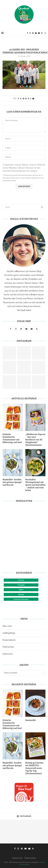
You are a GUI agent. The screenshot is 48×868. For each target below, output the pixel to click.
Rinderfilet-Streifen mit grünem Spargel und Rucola (12, 482)
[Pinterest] (33, 33)
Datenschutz (8, 647)
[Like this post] (15, 99)
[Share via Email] (33, 99)
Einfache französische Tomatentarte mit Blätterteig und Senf (12, 438)
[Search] (45, 33)
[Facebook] (28, 33)
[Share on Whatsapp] (31, 99)
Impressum (8, 654)
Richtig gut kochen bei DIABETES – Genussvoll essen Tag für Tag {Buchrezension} (34, 768)
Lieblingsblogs (9, 633)
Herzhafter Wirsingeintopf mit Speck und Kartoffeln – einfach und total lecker (35, 485)
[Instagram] (30, 33)
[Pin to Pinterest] (23, 99)
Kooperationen (9, 640)
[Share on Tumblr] (28, 99)
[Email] (39, 33)
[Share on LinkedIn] (26, 99)
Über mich (7, 626)
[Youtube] (36, 33)
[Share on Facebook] (18, 99)
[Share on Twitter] (21, 99)
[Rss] (42, 33)
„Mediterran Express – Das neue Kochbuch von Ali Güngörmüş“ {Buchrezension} (35, 440)
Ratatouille (31, 720)
